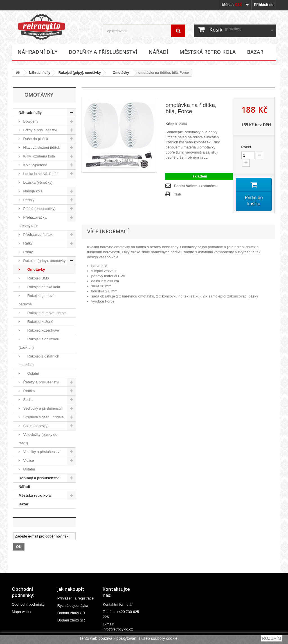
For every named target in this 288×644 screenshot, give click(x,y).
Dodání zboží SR (71, 620)
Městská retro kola (208, 52)
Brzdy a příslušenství (40, 130)
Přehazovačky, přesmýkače (33, 222)
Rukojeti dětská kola (41, 287)
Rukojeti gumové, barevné (37, 300)
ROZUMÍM (272, 638)
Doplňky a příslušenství (103, 52)
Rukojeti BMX (36, 278)
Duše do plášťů (35, 139)
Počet (246, 147)
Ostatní (31, 373)
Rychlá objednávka (73, 606)
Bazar (255, 52)
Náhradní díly (37, 52)
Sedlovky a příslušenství (42, 408)
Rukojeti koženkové (41, 330)
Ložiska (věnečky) (37, 182)
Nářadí (158, 52)
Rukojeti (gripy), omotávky (80, 73)
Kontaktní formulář (118, 604)
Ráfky (27, 243)
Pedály (28, 200)
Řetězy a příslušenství (41, 382)
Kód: (170, 124)
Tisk (177, 194)
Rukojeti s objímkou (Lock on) (39, 343)
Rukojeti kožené (38, 322)
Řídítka (29, 391)
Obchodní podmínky (28, 604)
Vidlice (28, 460)
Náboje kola (32, 191)
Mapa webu (21, 612)
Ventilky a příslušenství (41, 452)
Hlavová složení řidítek (41, 147)
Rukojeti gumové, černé (44, 313)
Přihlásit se (264, 5)
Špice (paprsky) (35, 426)
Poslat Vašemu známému (196, 186)
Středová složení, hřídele (43, 417)
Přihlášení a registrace (76, 598)
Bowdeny (30, 121)
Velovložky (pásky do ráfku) (38, 439)
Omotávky (119, 73)
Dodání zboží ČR (71, 613)
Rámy (28, 252)
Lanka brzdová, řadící (40, 174)
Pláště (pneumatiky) (39, 209)
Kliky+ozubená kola (39, 156)
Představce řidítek (37, 235)
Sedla (27, 400)
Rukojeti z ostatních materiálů (39, 360)
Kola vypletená (35, 165)
